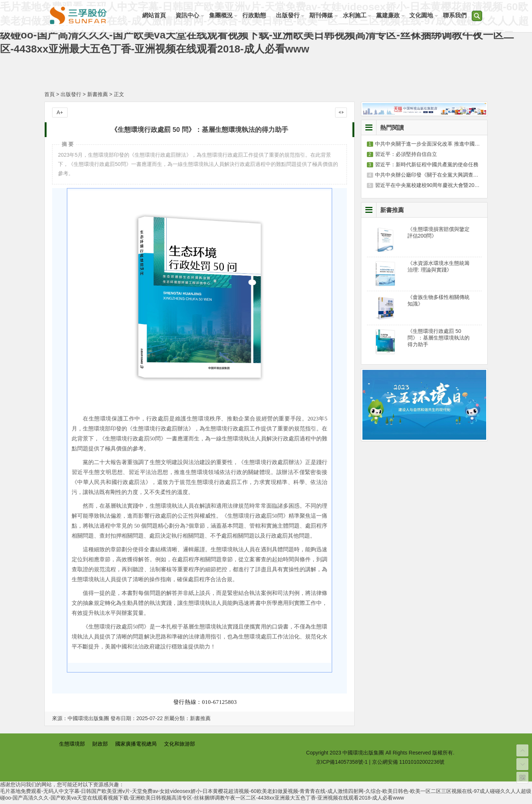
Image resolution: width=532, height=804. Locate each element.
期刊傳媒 (324, 16)
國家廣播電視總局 (136, 746)
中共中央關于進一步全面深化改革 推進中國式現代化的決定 (443, 146)
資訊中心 (188, 16)
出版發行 (290, 16)
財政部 (100, 746)
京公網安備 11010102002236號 (408, 764)
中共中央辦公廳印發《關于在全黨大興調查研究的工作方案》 (445, 177)
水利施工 (358, 16)
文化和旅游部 (180, 746)
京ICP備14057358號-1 (342, 764)
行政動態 (256, 16)
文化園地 (426, 16)
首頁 (50, 97)
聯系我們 (460, 16)
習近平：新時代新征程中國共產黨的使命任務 (427, 167)
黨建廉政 (392, 16)
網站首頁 (154, 16)
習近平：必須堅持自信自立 (406, 157)
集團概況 (222, 16)
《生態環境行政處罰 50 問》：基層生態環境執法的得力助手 (439, 340)
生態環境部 (72, 746)
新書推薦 (98, 97)
